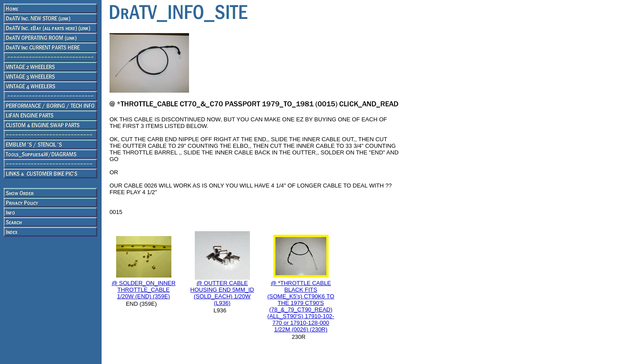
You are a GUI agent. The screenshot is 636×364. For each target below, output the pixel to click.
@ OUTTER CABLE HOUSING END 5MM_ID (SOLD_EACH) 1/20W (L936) (222, 293)
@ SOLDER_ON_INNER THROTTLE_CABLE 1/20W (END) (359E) (144, 290)
